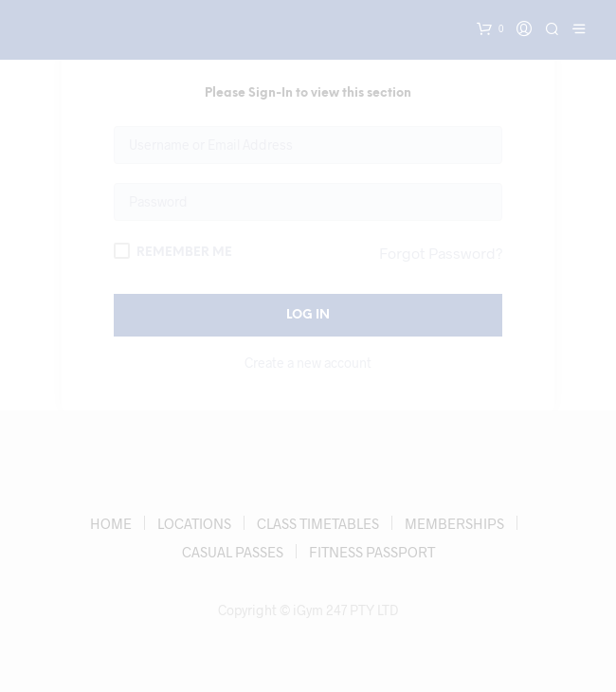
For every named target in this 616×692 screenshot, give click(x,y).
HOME (111, 523)
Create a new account (308, 363)
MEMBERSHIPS (454, 523)
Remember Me (173, 251)
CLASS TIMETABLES (318, 523)
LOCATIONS (194, 523)
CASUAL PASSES (233, 552)
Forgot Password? (441, 253)
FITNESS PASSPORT (372, 552)
